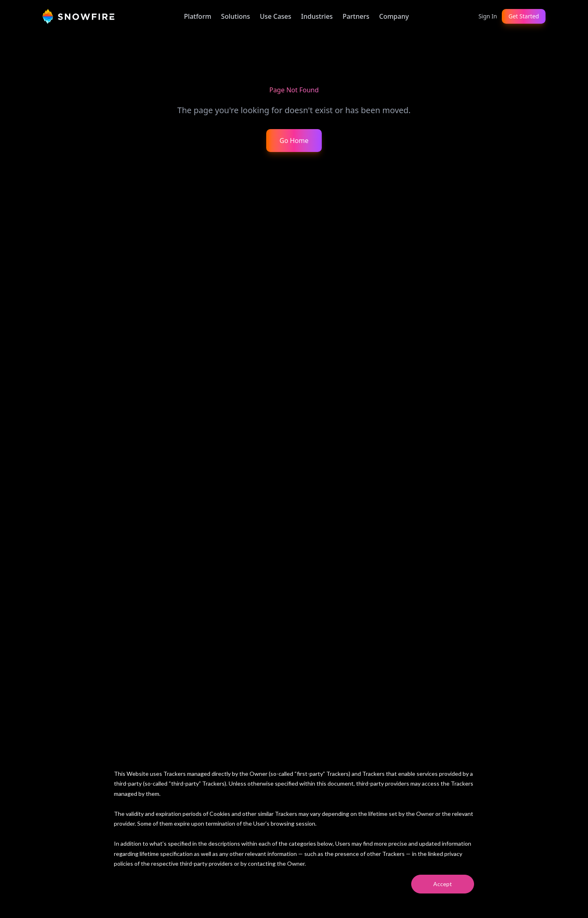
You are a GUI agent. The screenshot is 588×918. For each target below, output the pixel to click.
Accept (443, 884)
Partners (356, 16)
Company (394, 16)
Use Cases (275, 16)
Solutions (235, 16)
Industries (317, 16)
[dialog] (294, 831)
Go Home (294, 141)
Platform (198, 16)
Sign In (488, 16)
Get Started (524, 16)
